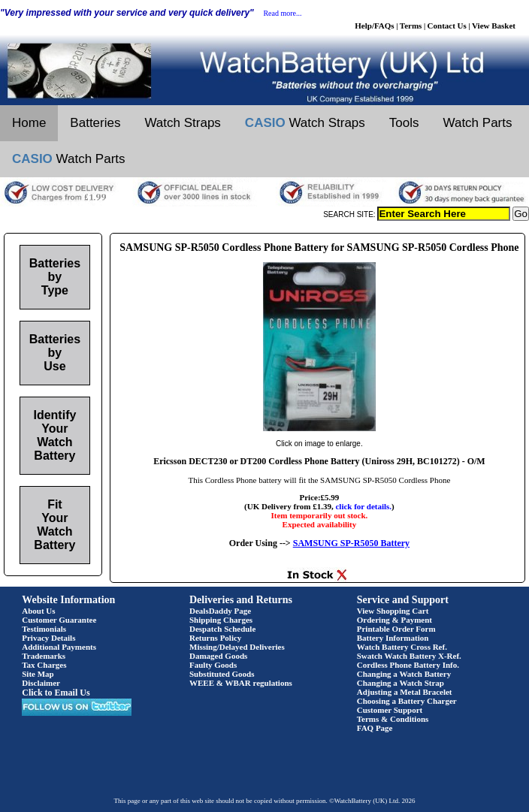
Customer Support (390, 710)
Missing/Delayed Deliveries (237, 647)
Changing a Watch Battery (404, 674)
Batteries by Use (55, 353)
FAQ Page (375, 728)
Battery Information (393, 638)
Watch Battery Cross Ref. (402, 647)
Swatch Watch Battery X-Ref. (409, 656)
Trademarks (44, 656)
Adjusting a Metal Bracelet (405, 692)
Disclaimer (41, 683)
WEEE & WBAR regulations (241, 683)
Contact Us (447, 26)
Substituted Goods (222, 674)
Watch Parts (478, 123)
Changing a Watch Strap (401, 683)
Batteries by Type (55, 277)
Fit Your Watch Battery (54, 525)
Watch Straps (182, 123)
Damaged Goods (218, 656)
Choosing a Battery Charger (407, 701)
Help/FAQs (374, 26)
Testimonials (44, 629)
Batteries (95, 123)
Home (29, 123)
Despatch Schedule (222, 629)
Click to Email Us (56, 693)
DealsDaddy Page (220, 611)
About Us (38, 611)
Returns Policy (215, 638)
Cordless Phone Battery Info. (408, 665)
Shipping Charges (221, 620)
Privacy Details (48, 638)
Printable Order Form (396, 629)
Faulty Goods (213, 665)
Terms (411, 26)
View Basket (494, 26)
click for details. (363, 506)
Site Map (38, 674)
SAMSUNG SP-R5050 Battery (351, 543)
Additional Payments (59, 647)
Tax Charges (44, 665)
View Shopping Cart (393, 611)
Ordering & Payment (394, 620)
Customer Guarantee (59, 620)
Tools (404, 123)
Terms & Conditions (393, 719)
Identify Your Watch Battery (54, 435)
